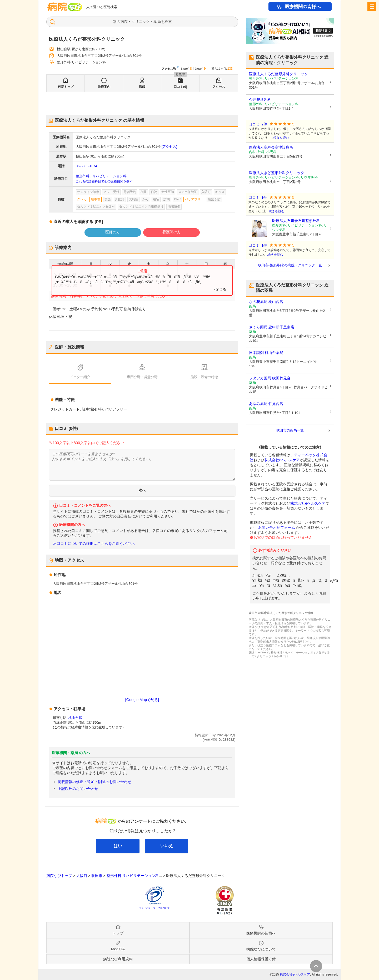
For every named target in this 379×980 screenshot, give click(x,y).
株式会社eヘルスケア (282, 460)
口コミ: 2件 (258, 124)
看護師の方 (172, 232)
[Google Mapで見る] (142, 700)
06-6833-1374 (86, 166)
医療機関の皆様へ (303, 7)
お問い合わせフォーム (277, 527)
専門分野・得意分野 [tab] (142, 377)
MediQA (118, 949)
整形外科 (83, 176)
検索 (168, 22)
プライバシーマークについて (154, 908)
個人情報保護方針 (261, 959)
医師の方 (113, 232)
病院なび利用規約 (118, 959)
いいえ (167, 846)
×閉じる (220, 289)
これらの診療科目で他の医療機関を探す (104, 181)
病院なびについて (261, 949)
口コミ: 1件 (258, 198)
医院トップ (66, 87)
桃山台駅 (75, 718)
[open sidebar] (372, 7)
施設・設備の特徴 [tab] (204, 377)
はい (118, 846)
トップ (118, 933)
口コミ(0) (180, 87)
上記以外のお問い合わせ (78, 789)
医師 (142, 87)
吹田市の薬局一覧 (290, 430)
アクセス (219, 87)
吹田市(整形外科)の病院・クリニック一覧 (290, 265)
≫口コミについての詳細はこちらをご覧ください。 (95, 544)
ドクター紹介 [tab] (80, 377)
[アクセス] (169, 147)
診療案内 (104, 87)
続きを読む (281, 138)
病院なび (65, 7)
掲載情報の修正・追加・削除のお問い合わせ (94, 782)
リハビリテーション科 (109, 176)
